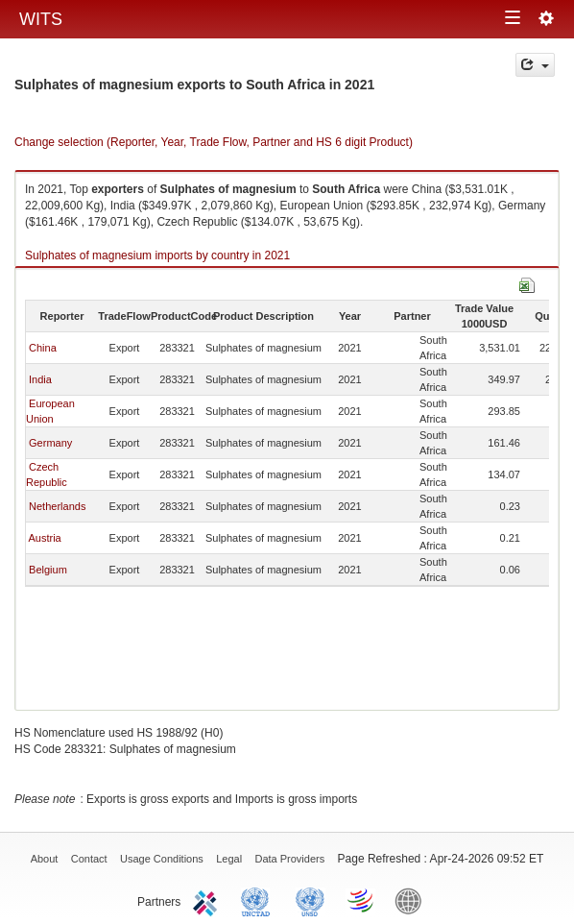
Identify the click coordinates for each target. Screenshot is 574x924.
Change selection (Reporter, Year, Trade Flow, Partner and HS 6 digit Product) (214, 142)
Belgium (48, 570)
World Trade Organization (362, 900)
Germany (50, 443)
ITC (208, 900)
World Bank (413, 900)
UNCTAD (259, 900)
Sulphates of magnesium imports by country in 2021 (157, 255)
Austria (44, 538)
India (40, 379)
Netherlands (57, 506)
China (43, 348)
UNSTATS (310, 900)
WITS (41, 19)
